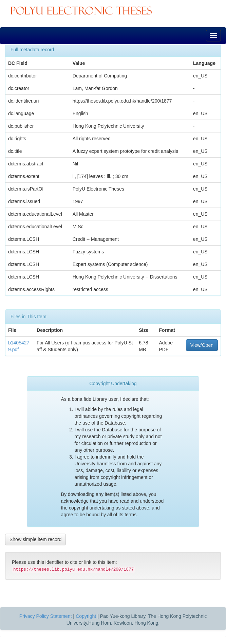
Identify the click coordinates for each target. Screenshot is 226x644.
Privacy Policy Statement (46, 616)
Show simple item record (35, 539)
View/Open (202, 345)
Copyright (86, 616)
